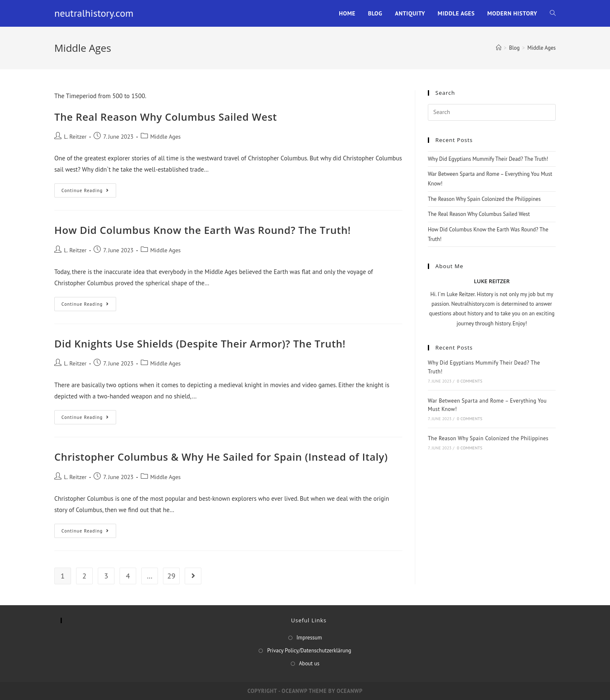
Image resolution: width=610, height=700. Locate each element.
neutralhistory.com (94, 13)
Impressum (309, 638)
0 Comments (469, 381)
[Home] (499, 48)
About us (309, 663)
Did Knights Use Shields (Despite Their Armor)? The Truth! (200, 344)
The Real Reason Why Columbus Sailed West (166, 117)
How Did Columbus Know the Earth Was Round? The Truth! (202, 230)
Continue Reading (89, 192)
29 (171, 576)
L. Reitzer (75, 137)
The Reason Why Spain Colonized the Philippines (484, 199)
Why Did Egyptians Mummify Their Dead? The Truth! (488, 159)
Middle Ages (166, 137)
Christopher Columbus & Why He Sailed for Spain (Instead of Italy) (221, 457)
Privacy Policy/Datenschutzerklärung (309, 651)
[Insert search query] (492, 112)
